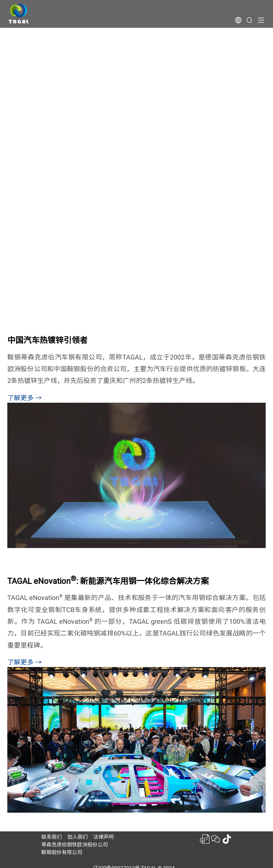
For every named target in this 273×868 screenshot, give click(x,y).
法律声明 (103, 837)
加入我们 (77, 837)
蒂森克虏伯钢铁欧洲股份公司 (75, 845)
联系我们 (52, 837)
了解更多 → (24, 398)
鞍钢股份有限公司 (62, 852)
